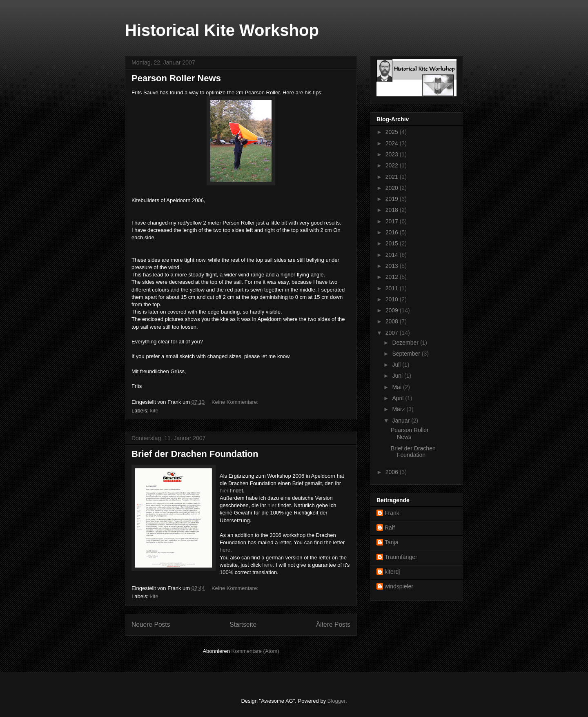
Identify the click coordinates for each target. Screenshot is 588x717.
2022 (393, 165)
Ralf (390, 528)
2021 (393, 177)
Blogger (336, 701)
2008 (393, 321)
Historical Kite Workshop (222, 30)
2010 (393, 299)
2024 (393, 143)
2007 (393, 333)
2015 (393, 243)
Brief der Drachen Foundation (195, 454)
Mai (397, 387)
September (407, 354)
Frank (392, 513)
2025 (393, 132)
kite (154, 411)
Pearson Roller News (176, 78)
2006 (393, 472)
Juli (397, 365)
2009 (393, 310)
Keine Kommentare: (236, 402)
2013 (393, 266)
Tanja (391, 542)
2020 (393, 188)
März (399, 409)
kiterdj (392, 572)
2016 (393, 232)
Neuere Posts (151, 625)
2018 (393, 210)
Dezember (406, 343)
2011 (393, 288)
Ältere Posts (333, 625)
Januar (402, 421)
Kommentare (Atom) (255, 651)
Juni (398, 376)
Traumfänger (401, 557)
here (225, 550)
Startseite (243, 625)
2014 (393, 255)
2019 (393, 199)
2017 (393, 221)
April (399, 398)
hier (225, 491)
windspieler (399, 586)
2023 (393, 154)
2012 (393, 277)
